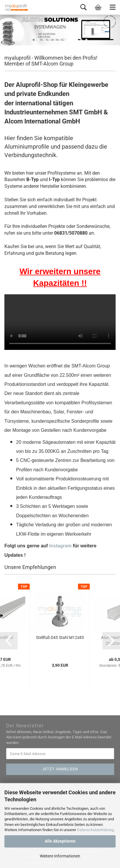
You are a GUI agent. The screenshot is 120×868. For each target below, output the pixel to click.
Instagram (60, 546)
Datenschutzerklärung (95, 830)
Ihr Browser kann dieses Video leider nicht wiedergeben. (60, 322)
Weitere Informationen (60, 856)
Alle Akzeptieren (60, 841)
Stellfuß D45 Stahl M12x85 (60, 637)
